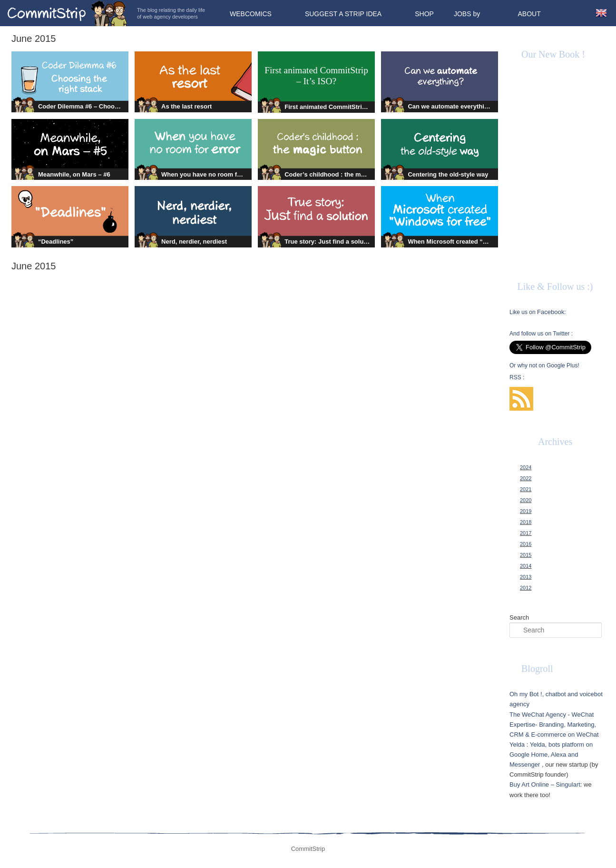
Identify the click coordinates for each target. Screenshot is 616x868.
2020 (526, 500)
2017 (526, 533)
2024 (526, 467)
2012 (526, 588)
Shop (424, 14)
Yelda (517, 745)
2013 (526, 577)
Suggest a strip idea (343, 14)
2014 (526, 566)
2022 (526, 478)
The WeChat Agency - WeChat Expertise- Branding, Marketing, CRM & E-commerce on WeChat (554, 725)
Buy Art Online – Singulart (545, 784)
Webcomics (251, 14)
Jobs (463, 14)
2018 (526, 522)
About (529, 14)
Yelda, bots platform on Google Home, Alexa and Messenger (551, 755)
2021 (526, 489)
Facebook (551, 312)
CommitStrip (68, 13)
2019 (526, 511)
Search (519, 617)
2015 (526, 555)
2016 (526, 544)
